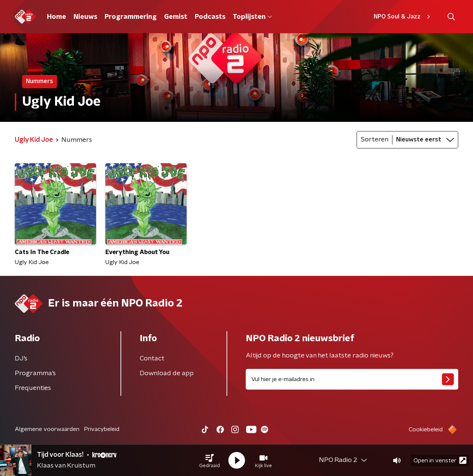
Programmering (131, 17)
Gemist (176, 17)
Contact (152, 359)
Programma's (35, 373)
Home (57, 17)
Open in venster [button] (440, 460)
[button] (210, 460)
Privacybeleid (102, 429)
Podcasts (210, 17)
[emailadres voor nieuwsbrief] (352, 379)
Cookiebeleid (426, 429)
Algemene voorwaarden (47, 429)
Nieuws (85, 17)
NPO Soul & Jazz (403, 17)
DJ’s (21, 359)
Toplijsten (252, 17)
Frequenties (33, 388)
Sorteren (375, 140)
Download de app (167, 373)
